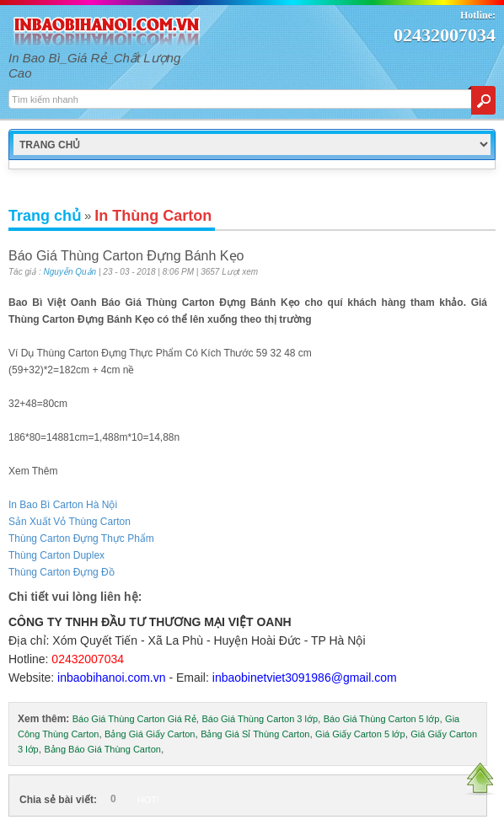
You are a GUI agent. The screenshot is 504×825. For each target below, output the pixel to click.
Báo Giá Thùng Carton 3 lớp (260, 719)
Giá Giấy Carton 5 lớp (360, 734)
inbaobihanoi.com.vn (111, 678)
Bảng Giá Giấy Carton (150, 734)
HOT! (148, 800)
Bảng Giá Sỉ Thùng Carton (255, 734)
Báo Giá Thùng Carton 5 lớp (382, 719)
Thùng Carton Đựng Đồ (62, 572)
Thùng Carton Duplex (56, 555)
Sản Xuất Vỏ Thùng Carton (70, 522)
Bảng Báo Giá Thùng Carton (102, 749)
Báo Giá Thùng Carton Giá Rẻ (134, 719)
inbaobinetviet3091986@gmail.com (305, 678)
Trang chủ (45, 216)
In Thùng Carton (153, 216)
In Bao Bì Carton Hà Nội (63, 505)
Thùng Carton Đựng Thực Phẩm (81, 538)
